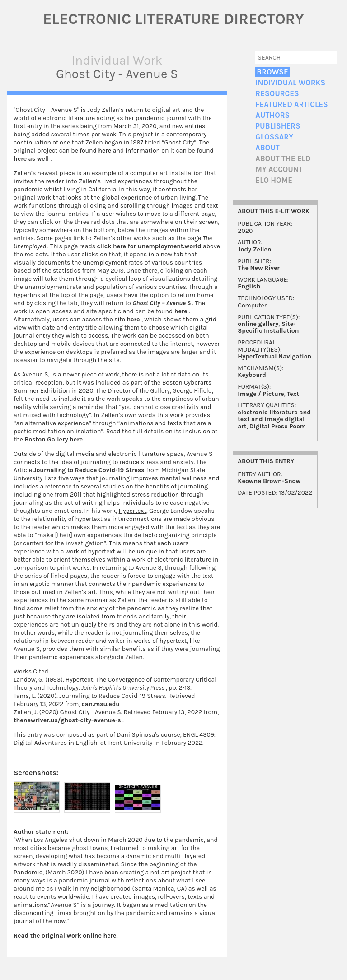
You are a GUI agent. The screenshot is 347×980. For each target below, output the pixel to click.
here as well (32, 159)
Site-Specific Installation (268, 327)
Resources (277, 94)
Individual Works (290, 83)
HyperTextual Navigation (274, 356)
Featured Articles (291, 105)
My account (279, 170)
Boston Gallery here (54, 439)
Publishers (278, 126)
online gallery (258, 324)
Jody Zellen (254, 249)
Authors (272, 115)
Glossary (274, 137)
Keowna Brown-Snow (269, 481)
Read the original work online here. (66, 936)
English (249, 286)
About (267, 148)
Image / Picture (261, 394)
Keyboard (252, 375)
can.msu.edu (102, 704)
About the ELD (283, 159)
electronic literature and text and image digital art (274, 419)
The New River (259, 268)
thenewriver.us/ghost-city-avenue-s (68, 720)
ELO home (274, 180)
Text (293, 394)
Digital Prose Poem (278, 426)
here (106, 151)
